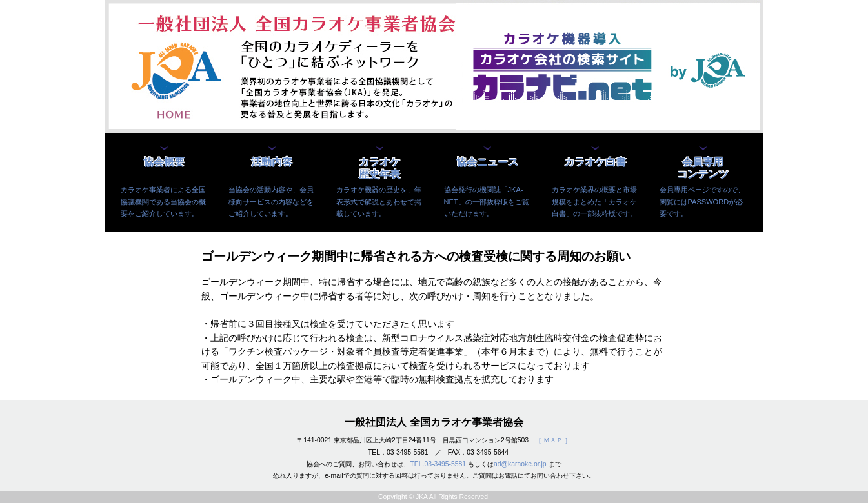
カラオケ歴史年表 (379, 168)
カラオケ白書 (595, 162)
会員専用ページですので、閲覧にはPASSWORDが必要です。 (702, 201)
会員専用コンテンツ (703, 168)
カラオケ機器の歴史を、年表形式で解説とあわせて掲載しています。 (379, 201)
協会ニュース (487, 162)
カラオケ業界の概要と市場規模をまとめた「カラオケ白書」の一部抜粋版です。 (594, 201)
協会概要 (164, 162)
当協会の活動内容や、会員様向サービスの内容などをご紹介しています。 (271, 201)
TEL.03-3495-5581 (438, 464)
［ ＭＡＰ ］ (553, 440)
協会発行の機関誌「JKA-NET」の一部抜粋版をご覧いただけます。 (487, 201)
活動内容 (272, 162)
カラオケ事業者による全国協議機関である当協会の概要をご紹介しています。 (163, 201)
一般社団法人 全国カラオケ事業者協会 (434, 422)
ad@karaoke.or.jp (520, 464)
